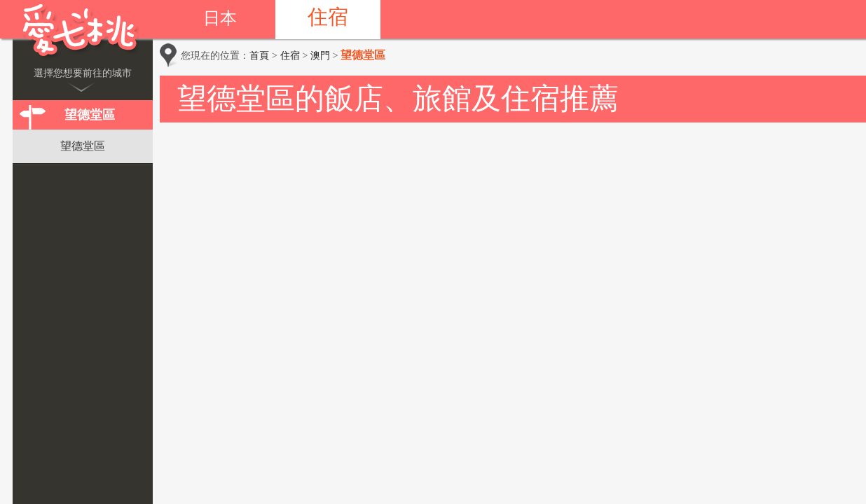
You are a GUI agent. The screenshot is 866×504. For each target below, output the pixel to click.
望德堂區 (90, 115)
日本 (220, 18)
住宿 (328, 17)
